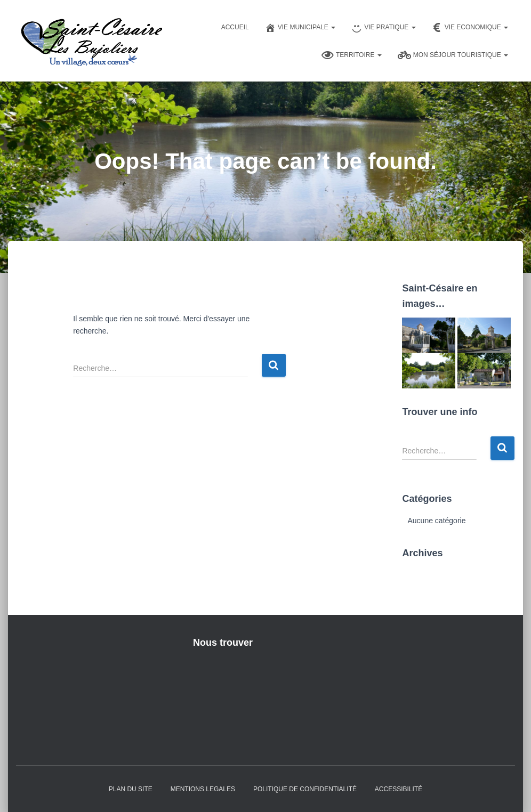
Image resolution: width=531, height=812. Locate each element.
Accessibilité (399, 789)
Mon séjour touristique (453, 55)
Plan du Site (131, 789)
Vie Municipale (300, 28)
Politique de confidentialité (305, 789)
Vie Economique (470, 28)
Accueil (235, 27)
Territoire (352, 55)
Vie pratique (383, 28)
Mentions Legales (203, 789)
